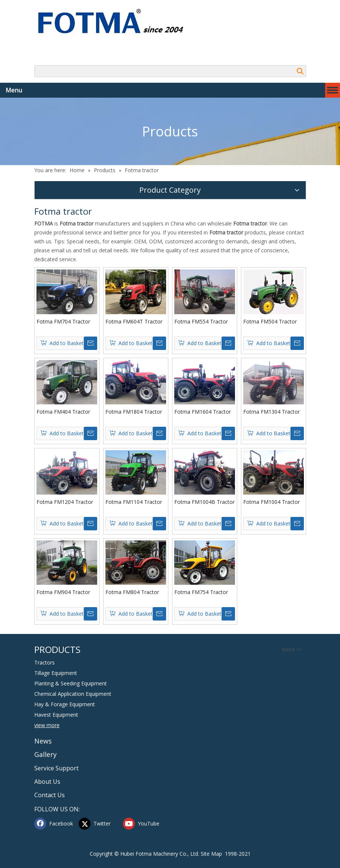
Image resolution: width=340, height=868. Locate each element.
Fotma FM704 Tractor (63, 321)
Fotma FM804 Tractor (132, 592)
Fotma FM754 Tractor (201, 592)
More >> (292, 650)
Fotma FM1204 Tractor (65, 502)
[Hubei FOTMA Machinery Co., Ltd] (115, 22)
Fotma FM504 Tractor (270, 321)
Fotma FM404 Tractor (63, 412)
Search (300, 71)
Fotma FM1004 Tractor (271, 502)
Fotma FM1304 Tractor (271, 412)
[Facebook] (55, 824)
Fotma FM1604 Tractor (203, 412)
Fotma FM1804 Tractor (134, 412)
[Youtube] (143, 824)
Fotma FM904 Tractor (63, 592)
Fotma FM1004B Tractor (204, 502)
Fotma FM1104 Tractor (134, 502)
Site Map (211, 854)
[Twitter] (99, 824)
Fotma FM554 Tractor (201, 321)
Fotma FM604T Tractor (134, 321)
